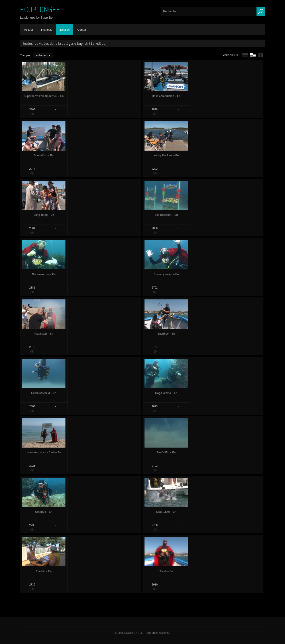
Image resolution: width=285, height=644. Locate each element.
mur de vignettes (261, 55)
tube (245, 55)
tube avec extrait (253, 55)
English (65, 30)
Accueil (29, 30)
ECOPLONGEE (40, 10)
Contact (82, 30)
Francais (47, 30)
